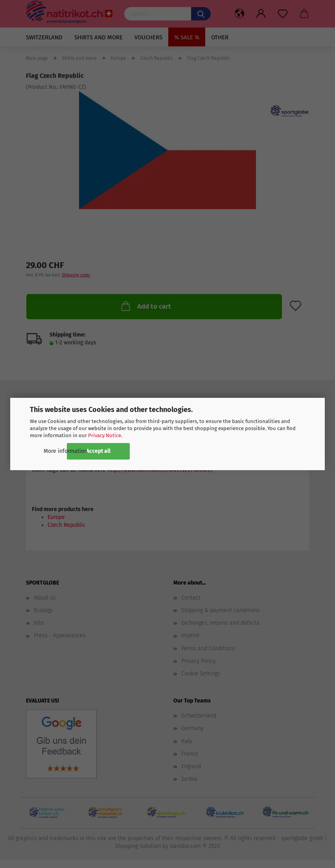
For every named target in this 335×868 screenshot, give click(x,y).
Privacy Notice (105, 435)
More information (65, 451)
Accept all (98, 451)
